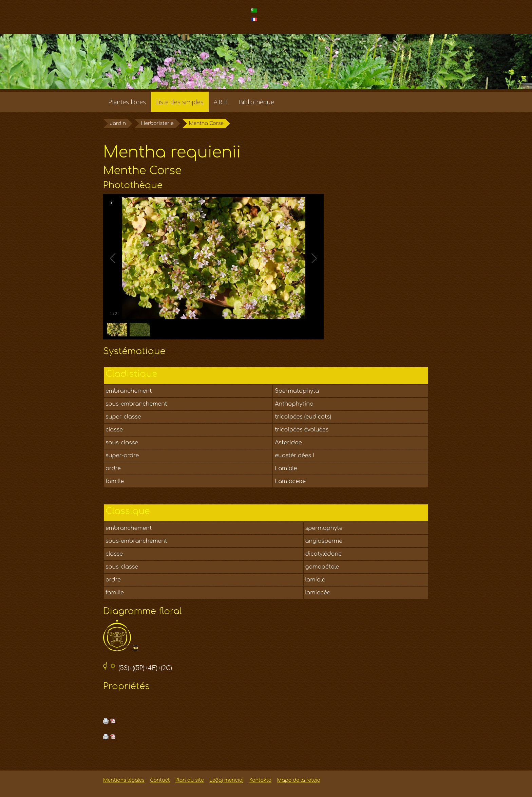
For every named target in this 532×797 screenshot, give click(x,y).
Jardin (118, 123)
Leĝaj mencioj (226, 780)
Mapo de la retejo (299, 780)
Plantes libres (127, 102)
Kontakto (260, 780)
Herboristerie (157, 123)
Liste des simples (180, 102)
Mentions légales (124, 780)
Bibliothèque (256, 102)
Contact (160, 780)
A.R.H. (221, 102)
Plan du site (190, 780)
